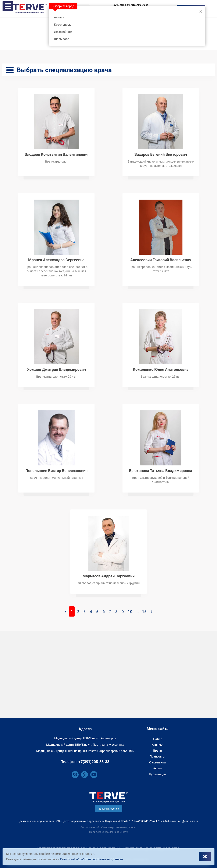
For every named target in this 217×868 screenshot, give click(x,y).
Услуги (158, 739)
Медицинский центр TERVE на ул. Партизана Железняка (85, 744)
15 (144, 611)
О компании (157, 762)
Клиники (157, 744)
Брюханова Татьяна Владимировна (161, 470)
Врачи (158, 750)
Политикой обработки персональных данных (92, 859)
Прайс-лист (158, 756)
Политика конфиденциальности (109, 832)
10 (130, 611)
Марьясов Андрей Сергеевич (108, 576)
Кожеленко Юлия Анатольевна (161, 369)
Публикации (157, 774)
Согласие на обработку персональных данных (109, 827)
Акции (157, 768)
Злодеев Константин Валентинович (56, 154)
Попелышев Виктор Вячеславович (56, 470)
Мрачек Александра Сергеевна (56, 259)
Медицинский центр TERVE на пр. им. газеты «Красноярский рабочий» (85, 751)
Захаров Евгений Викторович (161, 154)
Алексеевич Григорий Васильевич (161, 259)
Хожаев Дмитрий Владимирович (56, 369)
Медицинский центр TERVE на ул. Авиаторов (85, 738)
